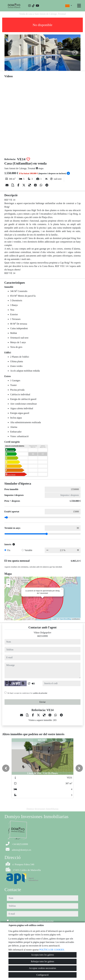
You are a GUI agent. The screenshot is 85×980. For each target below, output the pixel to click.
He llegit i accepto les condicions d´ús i (27, 693)
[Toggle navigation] (79, 6)
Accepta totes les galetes (43, 955)
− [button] (8, 585)
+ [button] (8, 581)
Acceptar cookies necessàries (43, 968)
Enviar (43, 702)
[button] (6, 768)
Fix (9, 550)
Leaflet (55, 619)
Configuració (42, 975)
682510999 (42, 636)
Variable (28, 550)
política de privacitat (40, 693)
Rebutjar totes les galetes (42, 961)
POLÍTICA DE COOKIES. (52, 950)
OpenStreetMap (65, 619)
